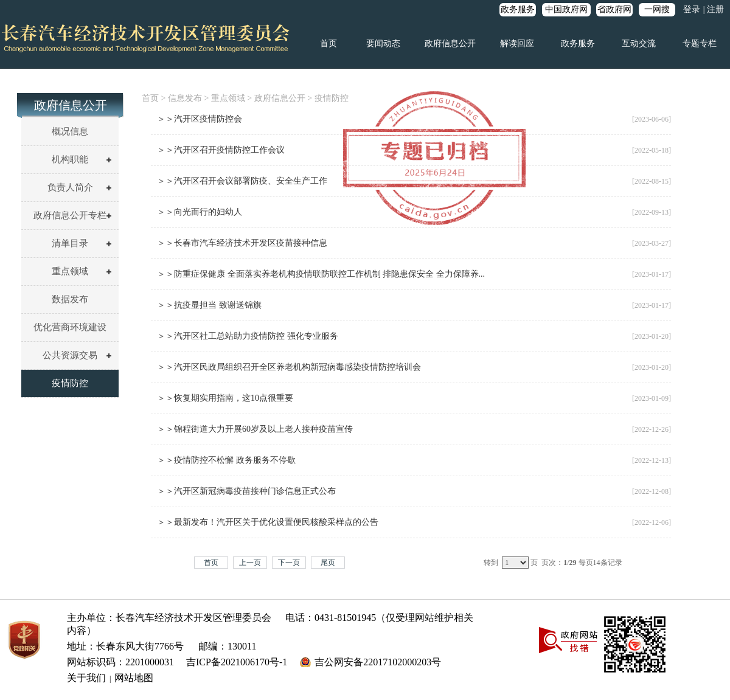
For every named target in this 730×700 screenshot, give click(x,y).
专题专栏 (700, 43)
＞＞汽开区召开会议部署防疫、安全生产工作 (242, 181)
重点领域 (70, 271)
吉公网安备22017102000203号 (378, 662)
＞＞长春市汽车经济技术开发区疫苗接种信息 (242, 243)
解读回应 (517, 43)
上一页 (250, 563)
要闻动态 (383, 43)
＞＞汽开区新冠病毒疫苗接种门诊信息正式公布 (246, 491)
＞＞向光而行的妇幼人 (200, 212)
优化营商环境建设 (70, 327)
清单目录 (70, 243)
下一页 (289, 563)
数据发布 (70, 299)
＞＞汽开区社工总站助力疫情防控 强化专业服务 (248, 336)
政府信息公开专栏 (70, 215)
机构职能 (70, 159)
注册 (715, 9)
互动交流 (639, 43)
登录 (692, 9)
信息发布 (185, 98)
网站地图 (134, 678)
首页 (328, 43)
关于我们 (86, 678)
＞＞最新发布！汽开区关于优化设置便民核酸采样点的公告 (268, 522)
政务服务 (518, 9)
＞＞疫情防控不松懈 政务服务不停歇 (226, 460)
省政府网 (614, 9)
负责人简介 (70, 187)
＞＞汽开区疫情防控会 (200, 119)
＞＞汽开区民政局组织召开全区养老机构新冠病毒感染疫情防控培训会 (289, 367)
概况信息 (70, 131)
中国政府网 (566, 9)
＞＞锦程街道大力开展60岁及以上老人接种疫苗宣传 (255, 429)
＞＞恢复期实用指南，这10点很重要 (225, 398)
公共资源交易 (70, 355)
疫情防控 (70, 383)
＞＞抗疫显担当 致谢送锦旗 (209, 305)
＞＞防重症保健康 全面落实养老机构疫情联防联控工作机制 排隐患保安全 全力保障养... (321, 274)
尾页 (328, 563)
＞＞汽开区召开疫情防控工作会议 (221, 150)
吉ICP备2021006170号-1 (237, 662)
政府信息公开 (450, 43)
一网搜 (657, 9)
